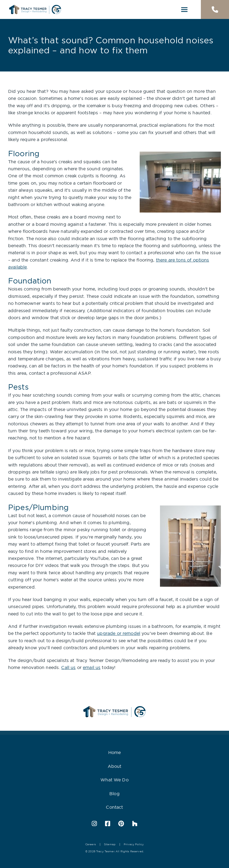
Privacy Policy (134, 844)
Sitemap (110, 844)
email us (92, 667)
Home (115, 752)
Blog (114, 794)
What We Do (114, 780)
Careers (91, 844)
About (115, 766)
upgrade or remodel (119, 633)
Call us (68, 667)
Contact (114, 807)
